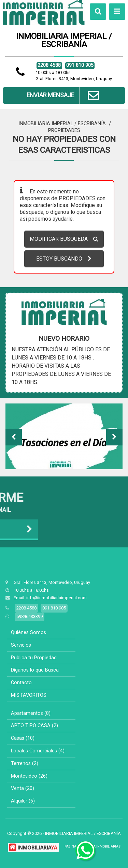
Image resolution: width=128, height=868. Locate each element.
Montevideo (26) (29, 776)
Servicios (21, 645)
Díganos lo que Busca (35, 670)
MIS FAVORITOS (29, 695)
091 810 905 (80, 65)
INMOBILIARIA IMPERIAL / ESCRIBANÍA (62, 124)
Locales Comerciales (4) (38, 751)
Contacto (21, 683)
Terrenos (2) (25, 763)
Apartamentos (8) (31, 713)
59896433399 (30, 616)
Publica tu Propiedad (34, 658)
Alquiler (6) (23, 801)
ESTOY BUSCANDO (64, 259)
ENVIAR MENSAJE (64, 95)
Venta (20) (23, 788)
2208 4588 (49, 65)
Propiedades (64, 130)
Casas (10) (23, 738)
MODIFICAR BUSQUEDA (64, 239)
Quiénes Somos (29, 632)
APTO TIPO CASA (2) (34, 726)
